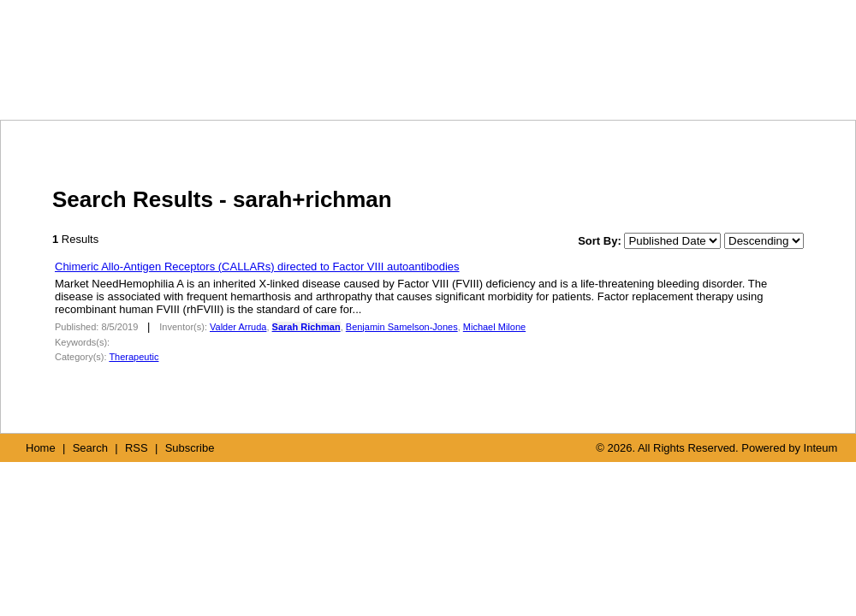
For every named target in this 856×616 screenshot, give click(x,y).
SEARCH (597, 84)
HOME (514, 84)
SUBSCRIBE (771, 84)
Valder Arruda (238, 327)
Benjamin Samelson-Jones (402, 327)
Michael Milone (494, 327)
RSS (137, 448)
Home (41, 448)
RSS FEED (677, 83)
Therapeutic (134, 357)
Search (90, 448)
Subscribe (190, 448)
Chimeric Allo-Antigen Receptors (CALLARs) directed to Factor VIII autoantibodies (257, 267)
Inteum (821, 448)
